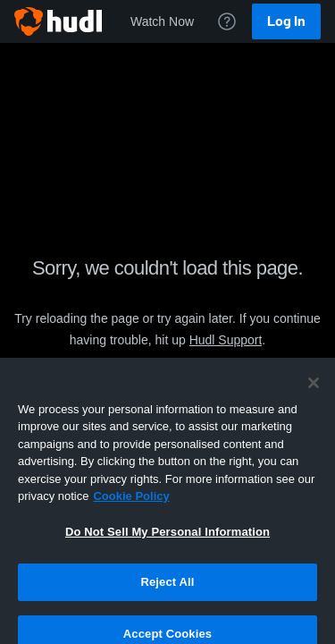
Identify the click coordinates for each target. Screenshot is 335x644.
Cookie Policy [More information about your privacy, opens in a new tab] (131, 517)
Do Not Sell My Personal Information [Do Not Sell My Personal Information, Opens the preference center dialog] (167, 552)
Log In (286, 21)
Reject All (167, 602)
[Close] (314, 403)
